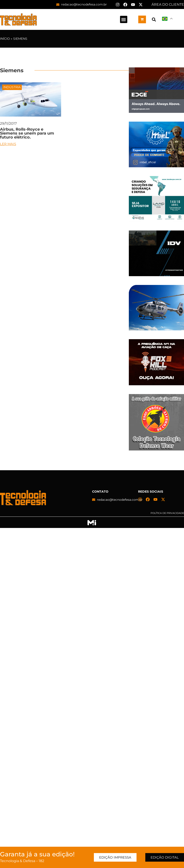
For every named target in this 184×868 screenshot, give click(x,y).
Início (5, 39)
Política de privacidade (167, 513)
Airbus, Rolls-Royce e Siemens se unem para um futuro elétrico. (27, 133)
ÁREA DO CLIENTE (168, 5)
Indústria (12, 87)
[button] (124, 19)
